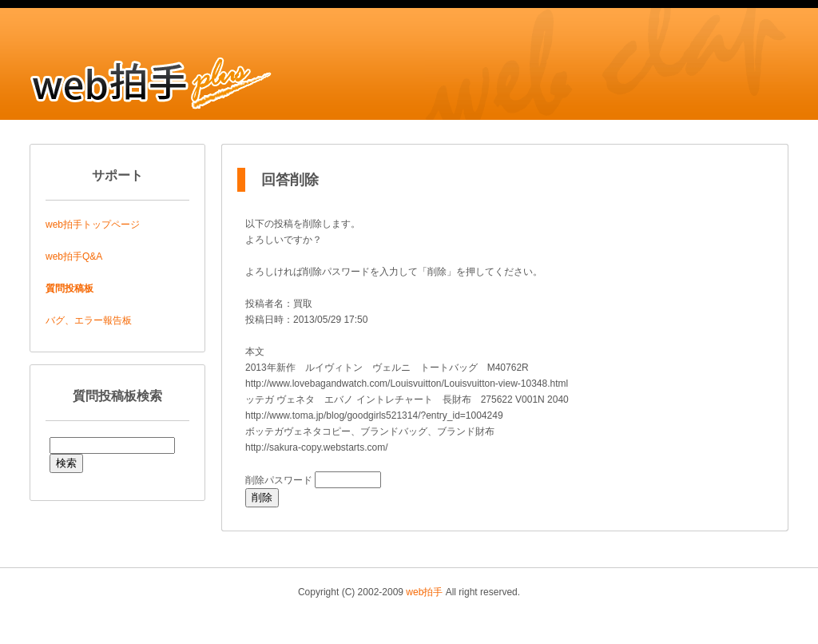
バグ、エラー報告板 (89, 320)
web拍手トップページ (93, 225)
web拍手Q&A (74, 256)
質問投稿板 (69, 288)
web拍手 (424, 592)
